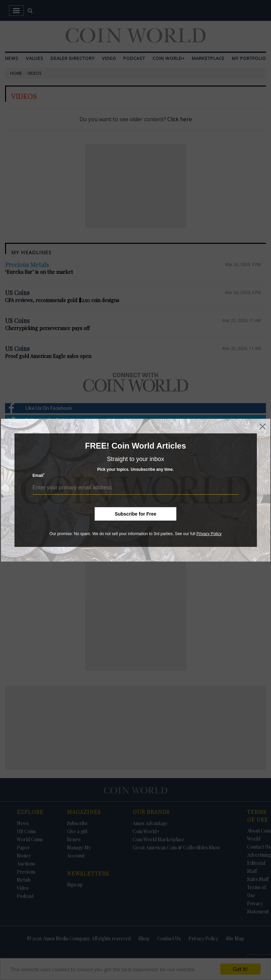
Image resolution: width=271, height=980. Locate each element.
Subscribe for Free (136, 514)
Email (39, 475)
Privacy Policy (209, 533)
